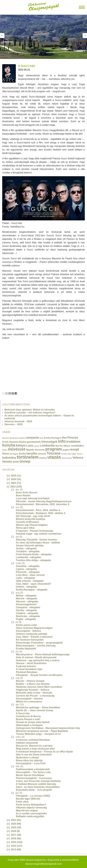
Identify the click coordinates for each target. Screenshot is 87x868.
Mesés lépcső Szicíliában (30, 775)
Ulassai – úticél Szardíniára (31, 663)
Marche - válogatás (27, 599)
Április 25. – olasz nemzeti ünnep (34, 710)
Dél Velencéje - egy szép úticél (33, 516)
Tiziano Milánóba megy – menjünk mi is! (38, 734)
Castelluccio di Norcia (28, 716)
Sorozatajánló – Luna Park (31, 763)
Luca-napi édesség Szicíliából (33, 498)
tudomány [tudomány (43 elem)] (9, 458)
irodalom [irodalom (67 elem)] (73, 442)
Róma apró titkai (25, 528)
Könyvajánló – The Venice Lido (33, 772)
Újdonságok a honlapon (29, 725)
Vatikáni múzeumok (27, 743)
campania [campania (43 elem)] (32, 438)
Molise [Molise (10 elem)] (5, 450)
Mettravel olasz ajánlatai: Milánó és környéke (30, 410)
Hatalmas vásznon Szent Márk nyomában (39, 687)
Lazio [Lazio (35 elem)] (30, 446)
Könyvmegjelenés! (26, 604)
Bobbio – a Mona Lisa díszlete (33, 684)
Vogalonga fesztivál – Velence (33, 690)
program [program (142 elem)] (54, 449)
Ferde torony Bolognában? (31, 805)
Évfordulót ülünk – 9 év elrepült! (34, 790)
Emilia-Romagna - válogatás (32, 590)
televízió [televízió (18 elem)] (42, 454)
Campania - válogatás (28, 607)
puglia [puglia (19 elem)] (66, 450)
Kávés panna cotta (26, 625)
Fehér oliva (22, 802)
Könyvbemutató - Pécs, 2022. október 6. (38, 510)
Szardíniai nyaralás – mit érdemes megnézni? (30, 413)
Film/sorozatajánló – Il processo (34, 778)
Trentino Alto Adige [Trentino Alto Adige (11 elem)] (68, 454)
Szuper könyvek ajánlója (30, 546)
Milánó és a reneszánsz (29, 702)
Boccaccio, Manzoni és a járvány (34, 746)
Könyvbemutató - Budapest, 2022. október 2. (41, 513)
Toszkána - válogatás (28, 551)
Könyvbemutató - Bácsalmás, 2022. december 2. (43, 504)
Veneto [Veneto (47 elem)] (7, 462)
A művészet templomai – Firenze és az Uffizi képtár (44, 752)
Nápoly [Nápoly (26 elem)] (30, 450)
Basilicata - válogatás (28, 616)
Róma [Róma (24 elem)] (6, 454)
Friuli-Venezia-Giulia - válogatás (34, 554)
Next (85, 36)
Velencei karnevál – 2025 (18, 421)
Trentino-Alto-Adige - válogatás (33, 560)
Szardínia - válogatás (28, 566)
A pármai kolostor (26, 666)
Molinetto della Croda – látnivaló (34, 693)
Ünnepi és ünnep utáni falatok (33, 722)
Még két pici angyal (27, 811)
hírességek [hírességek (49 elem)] (49, 442)
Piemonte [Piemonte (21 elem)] (40, 450)
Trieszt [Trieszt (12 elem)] (80, 454)
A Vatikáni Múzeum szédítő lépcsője (36, 784)
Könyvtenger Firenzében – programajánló (39, 643)
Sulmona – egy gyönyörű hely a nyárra (38, 660)
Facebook (16, 393)
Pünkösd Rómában (27, 672)
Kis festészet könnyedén (30, 640)
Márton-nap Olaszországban (32, 525)
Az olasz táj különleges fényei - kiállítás (38, 543)
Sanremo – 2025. (14, 424)
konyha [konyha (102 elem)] (9, 445)
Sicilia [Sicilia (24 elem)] (22, 454)
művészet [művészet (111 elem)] (17, 449)
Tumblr (10, 393)
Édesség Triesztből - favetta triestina (36, 540)
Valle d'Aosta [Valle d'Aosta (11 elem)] (67, 458)
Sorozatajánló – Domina (29, 699)
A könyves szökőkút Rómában (33, 740)
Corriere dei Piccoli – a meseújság (35, 696)
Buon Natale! (23, 495)
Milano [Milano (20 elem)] (67, 446)
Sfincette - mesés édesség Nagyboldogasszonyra (44, 501)
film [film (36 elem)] (64, 438)
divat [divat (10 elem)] (42, 438)
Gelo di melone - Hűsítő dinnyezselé (36, 657)
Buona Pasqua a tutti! (28, 719)
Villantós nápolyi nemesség (31, 808)
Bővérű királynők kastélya (31, 519)
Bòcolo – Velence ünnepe (30, 681)
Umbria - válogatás (27, 587)
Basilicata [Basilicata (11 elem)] (14, 438)
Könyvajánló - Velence (28, 631)
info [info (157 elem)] (62, 441)
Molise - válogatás (26, 596)
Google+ (13, 393)
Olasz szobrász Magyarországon (34, 628)
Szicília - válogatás (26, 610)
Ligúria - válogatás (26, 569)
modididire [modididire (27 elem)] (77, 446)
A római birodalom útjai (29, 669)
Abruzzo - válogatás (27, 601)
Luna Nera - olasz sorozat (30, 575)
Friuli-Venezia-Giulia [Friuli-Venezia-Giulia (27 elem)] (14, 442)
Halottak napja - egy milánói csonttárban (39, 534)
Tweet (6, 393)
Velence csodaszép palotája (32, 634)
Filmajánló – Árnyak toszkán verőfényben (39, 675)
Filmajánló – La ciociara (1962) (33, 796)
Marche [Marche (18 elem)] (59, 446)
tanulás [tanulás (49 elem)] (32, 453)
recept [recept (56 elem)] (74, 449)
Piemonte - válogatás (28, 572)
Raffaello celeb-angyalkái (30, 816)
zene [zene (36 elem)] (16, 462)
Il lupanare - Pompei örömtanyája (35, 531)
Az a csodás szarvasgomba (31, 813)
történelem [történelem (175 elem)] (28, 457)
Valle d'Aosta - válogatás (30, 581)
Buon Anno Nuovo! (27, 493)
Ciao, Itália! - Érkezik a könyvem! (34, 637)
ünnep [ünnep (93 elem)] (25, 461)
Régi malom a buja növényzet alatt (35, 749)
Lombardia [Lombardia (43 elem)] (47, 445)
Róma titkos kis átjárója (29, 760)
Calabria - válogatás (27, 613)
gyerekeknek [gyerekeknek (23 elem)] (34, 442)
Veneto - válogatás (26, 548)
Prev (2, 36)
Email (3, 393)
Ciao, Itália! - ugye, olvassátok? (34, 584)
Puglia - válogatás (26, 619)
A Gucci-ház (26, 66)
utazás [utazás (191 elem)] (54, 457)
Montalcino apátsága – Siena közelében (38, 707)
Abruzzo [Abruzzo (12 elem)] (6, 438)
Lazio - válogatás (25, 578)
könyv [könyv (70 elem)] (21, 445)
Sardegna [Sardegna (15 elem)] (14, 454)
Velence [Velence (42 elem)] (78, 458)
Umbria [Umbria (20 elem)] (43, 458)
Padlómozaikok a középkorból (33, 769)
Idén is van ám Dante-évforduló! (34, 755)
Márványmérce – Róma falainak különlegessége (43, 654)
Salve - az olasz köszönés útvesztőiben (38, 787)
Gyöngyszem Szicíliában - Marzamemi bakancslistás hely (48, 728)
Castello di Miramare (28, 522)
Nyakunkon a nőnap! (28, 758)
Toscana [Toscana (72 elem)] (53, 453)
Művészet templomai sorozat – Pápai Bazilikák (42, 731)
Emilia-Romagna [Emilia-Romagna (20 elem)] (53, 438)
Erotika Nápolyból (26, 649)
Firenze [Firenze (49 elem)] (73, 437)
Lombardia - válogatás (29, 557)
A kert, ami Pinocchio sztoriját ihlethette (38, 781)
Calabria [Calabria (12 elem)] (22, 438)
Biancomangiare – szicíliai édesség (36, 646)
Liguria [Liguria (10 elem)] (37, 446)
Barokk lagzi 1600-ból (28, 799)
